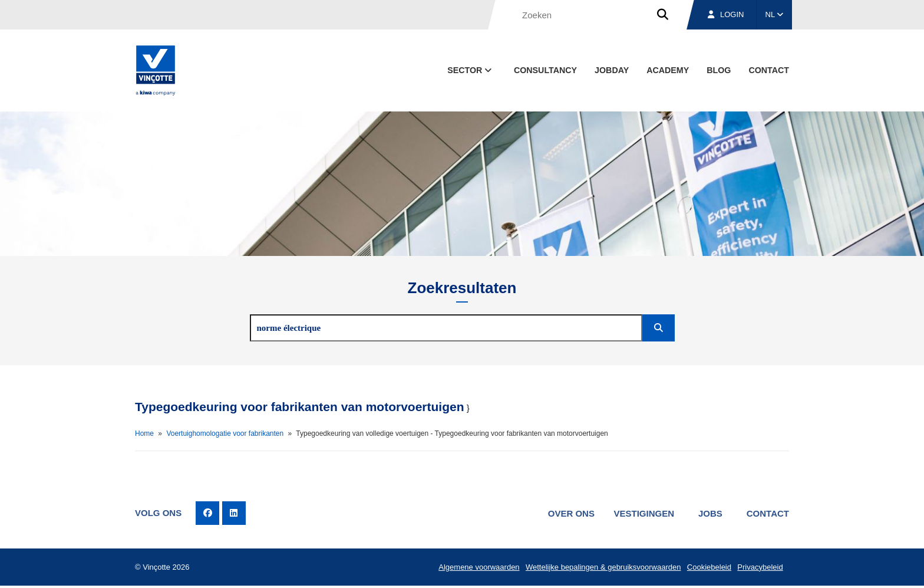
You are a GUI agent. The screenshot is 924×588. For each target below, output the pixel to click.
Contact (769, 70)
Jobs (709, 513)
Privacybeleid (759, 568)
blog (719, 70)
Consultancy (545, 70)
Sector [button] (471, 70)
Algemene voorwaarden (476, 568)
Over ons (567, 513)
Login (726, 14)
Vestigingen (640, 513)
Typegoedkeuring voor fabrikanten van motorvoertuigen (300, 407)
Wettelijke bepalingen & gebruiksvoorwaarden (601, 568)
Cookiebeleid (707, 568)
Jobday (612, 70)
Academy (668, 70)
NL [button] (775, 14)
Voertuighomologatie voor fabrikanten (225, 433)
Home (144, 433)
